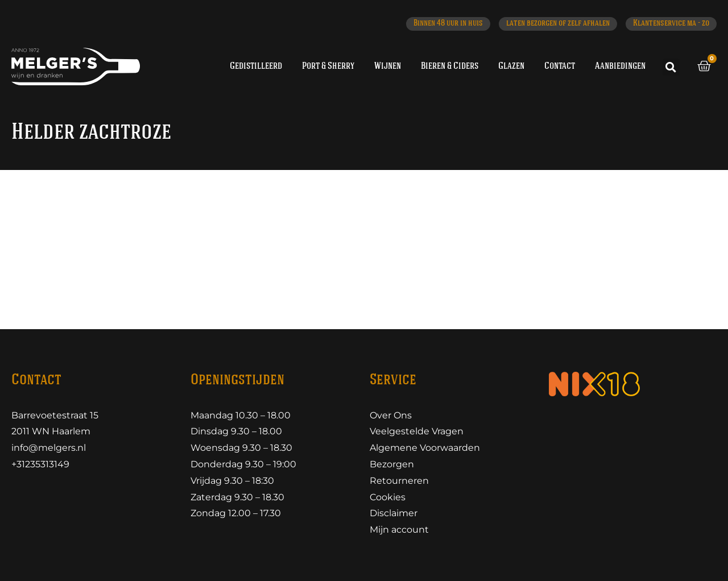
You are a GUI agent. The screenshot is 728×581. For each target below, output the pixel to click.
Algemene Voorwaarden (425, 448)
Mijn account (399, 530)
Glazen (511, 66)
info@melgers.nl (49, 448)
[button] (671, 67)
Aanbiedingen (620, 66)
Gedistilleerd (256, 66)
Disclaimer (394, 513)
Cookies (388, 497)
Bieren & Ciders (450, 66)
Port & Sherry (328, 66)
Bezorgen (392, 464)
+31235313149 (40, 464)
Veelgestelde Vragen (417, 431)
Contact (560, 66)
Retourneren (399, 481)
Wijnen (388, 66)
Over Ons (391, 415)
